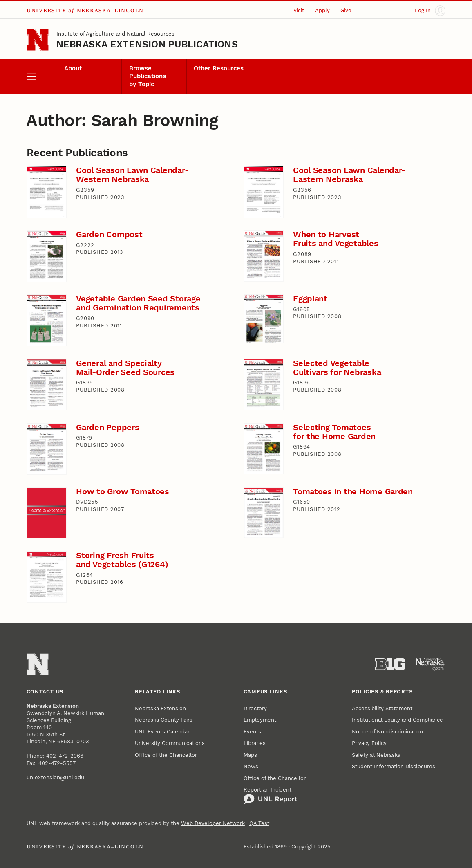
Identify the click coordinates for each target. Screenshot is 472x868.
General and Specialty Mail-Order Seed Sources (125, 368)
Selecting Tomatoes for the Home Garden (334, 432)
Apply (322, 10)
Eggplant (310, 299)
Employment (260, 720)
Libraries (255, 743)
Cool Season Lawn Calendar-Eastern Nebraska (349, 175)
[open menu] (42, 77)
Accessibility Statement (382, 708)
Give (346, 10)
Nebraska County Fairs (164, 720)
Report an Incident (270, 795)
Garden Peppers (107, 427)
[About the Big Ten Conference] (390, 664)
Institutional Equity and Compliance (397, 720)
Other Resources (219, 68)
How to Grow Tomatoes (123, 492)
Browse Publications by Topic (148, 76)
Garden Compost (109, 234)
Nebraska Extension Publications (147, 44)
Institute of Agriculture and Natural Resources (115, 34)
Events (252, 732)
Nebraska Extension (160, 708)
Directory (255, 708)
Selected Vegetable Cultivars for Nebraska (337, 368)
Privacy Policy (369, 743)
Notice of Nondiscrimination (387, 732)
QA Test (259, 823)
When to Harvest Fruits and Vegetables (336, 239)
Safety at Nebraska (376, 755)
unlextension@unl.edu (55, 777)
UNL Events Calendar (162, 732)
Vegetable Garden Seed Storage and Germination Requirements (138, 303)
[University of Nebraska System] (431, 664)
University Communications (170, 743)
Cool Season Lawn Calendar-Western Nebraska (132, 175)
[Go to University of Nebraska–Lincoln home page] (38, 40)
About (73, 68)
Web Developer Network (213, 823)
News (251, 766)
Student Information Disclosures (394, 766)
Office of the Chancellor (166, 755)
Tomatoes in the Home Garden (353, 492)
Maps (250, 755)
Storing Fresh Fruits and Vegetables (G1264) (122, 560)
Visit (299, 10)
